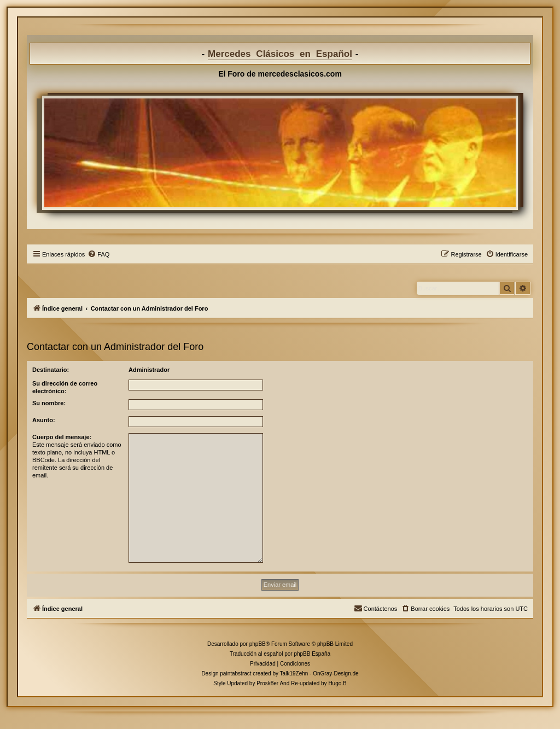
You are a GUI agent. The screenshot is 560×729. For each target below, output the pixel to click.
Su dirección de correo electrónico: (65, 387)
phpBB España (312, 654)
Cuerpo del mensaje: (62, 437)
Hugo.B (337, 683)
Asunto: (44, 420)
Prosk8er (267, 683)
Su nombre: (49, 403)
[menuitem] (98, 254)
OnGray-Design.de (336, 673)
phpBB (258, 644)
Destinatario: (51, 370)
